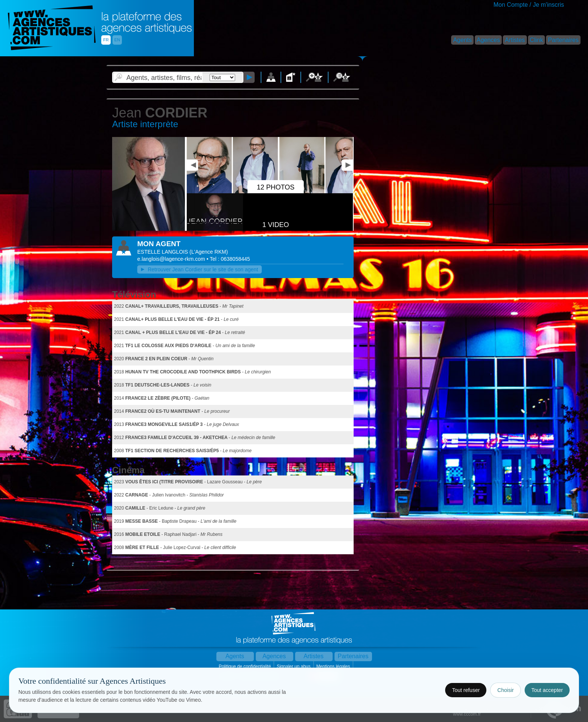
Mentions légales (334, 666)
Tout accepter (547, 690)
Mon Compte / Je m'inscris (529, 5)
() (208, 252)
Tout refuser (466, 690)
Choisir (505, 690)
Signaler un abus (294, 666)
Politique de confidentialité (245, 666)
